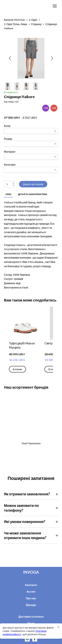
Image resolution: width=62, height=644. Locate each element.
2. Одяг (33, 20)
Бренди (31, 605)
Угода (31, 623)
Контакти (31, 585)
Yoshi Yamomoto (31, 443)
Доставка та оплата (31, 616)
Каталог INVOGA (14, 20)
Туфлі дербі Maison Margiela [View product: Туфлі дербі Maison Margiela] (22, 345)
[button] (13, 183)
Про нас (31, 598)
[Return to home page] (14, 6)
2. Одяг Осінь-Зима (16, 24)
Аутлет (31, 592)
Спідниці (36, 24)
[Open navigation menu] (55, 6)
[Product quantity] (9, 184)
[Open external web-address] (31, 418)
